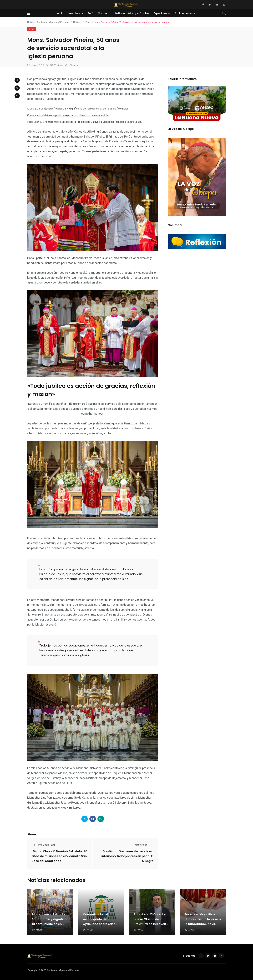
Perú (91, 13)
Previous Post (43, 844)
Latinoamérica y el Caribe (132, 13)
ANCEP (40, 929)
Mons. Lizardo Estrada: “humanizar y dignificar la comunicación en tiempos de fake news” (84, 108)
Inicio (61, 13)
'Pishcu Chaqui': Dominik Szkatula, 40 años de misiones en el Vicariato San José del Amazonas (60, 856)
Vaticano (105, 13)
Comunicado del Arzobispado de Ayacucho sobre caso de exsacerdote (73, 115)
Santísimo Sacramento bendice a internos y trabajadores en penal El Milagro (127, 856)
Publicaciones (184, 13)
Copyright (33, 969)
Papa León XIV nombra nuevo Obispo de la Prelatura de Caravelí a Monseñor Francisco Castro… (151, 923)
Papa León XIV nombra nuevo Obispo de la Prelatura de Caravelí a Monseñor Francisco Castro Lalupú (91, 121)
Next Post (144, 844)
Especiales (161, 13)
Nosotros (75, 13)
